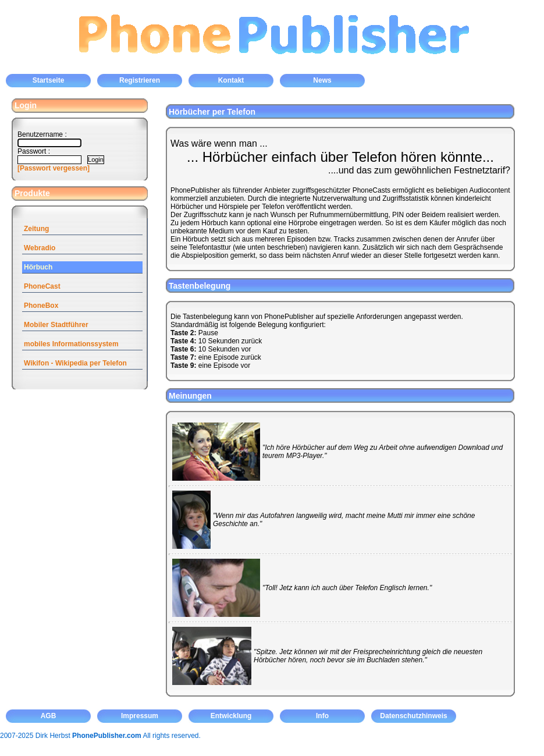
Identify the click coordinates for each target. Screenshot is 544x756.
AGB (49, 716)
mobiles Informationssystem (71, 344)
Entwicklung (231, 716)
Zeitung (36, 229)
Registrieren (140, 80)
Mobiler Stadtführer (56, 325)
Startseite (49, 80)
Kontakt (231, 80)
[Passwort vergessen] (54, 168)
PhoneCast (42, 286)
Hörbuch (38, 267)
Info (322, 716)
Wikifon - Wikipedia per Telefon (75, 363)
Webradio (40, 248)
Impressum (140, 716)
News (322, 80)
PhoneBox (41, 306)
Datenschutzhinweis (413, 716)
